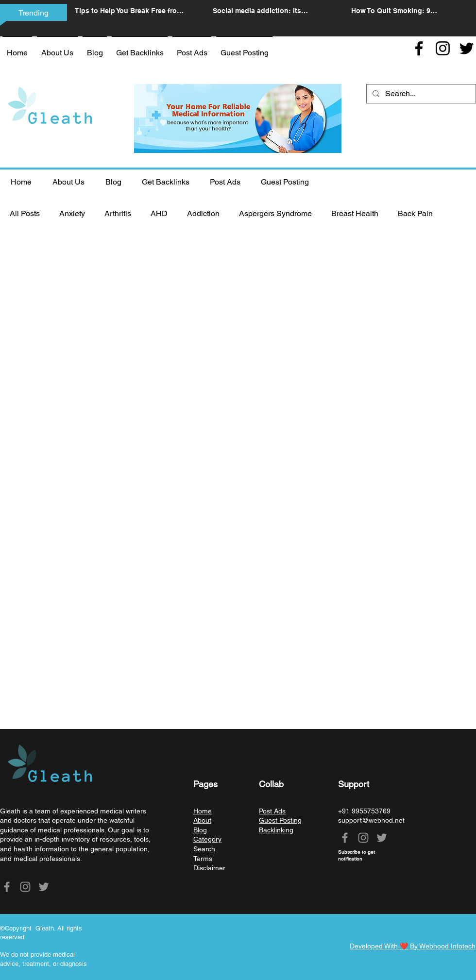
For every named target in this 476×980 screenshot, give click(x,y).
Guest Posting (280, 820)
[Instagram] (443, 48)
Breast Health (355, 213)
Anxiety (72, 213)
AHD (159, 213)
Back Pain (415, 213)
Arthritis (118, 213)
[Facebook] (419, 48)
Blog (200, 830)
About (202, 820)
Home (203, 811)
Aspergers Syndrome (275, 213)
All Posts (25, 213)
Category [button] (207, 839)
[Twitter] (467, 48)
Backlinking (276, 830)
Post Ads (272, 811)
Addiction (203, 213)
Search (204, 849)
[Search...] (420, 94)
